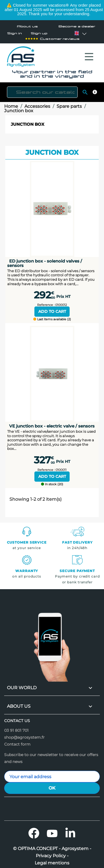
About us (27, 26)
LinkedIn (70, 830)
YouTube (52, 830)
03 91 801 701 (16, 728)
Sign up (39, 33)
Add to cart (52, 309)
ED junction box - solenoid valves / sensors (45, 260)
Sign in (15, 33)
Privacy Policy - (52, 853)
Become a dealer (77, 26)
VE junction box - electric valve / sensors (52, 423)
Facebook (34, 830)
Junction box (28, 121)
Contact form (17, 741)
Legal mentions (52, 860)
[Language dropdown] (77, 33)
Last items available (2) (52, 317)
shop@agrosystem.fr (24, 735)
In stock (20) (52, 482)
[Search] (42, 89)
